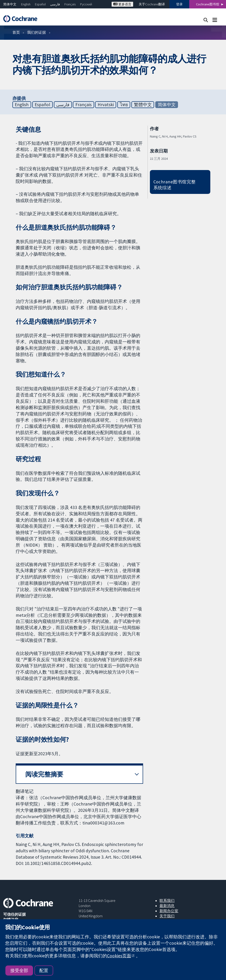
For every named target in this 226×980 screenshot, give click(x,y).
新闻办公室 (169, 911)
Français (70, 4)
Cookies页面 (119, 956)
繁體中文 (143, 105)
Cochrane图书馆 (208, 4)
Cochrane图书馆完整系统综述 (175, 185)
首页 (16, 32)
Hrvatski (106, 105)
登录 (179, 4)
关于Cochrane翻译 (152, 4)
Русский (86, 4)
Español (40, 4)
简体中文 (10, 4)
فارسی (55, 4)
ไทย (124, 105)
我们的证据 (37, 32)
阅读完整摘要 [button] (44, 774)
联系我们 (167, 900)
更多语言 (122, 4)
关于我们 (167, 916)
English (26, 4)
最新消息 (167, 906)
